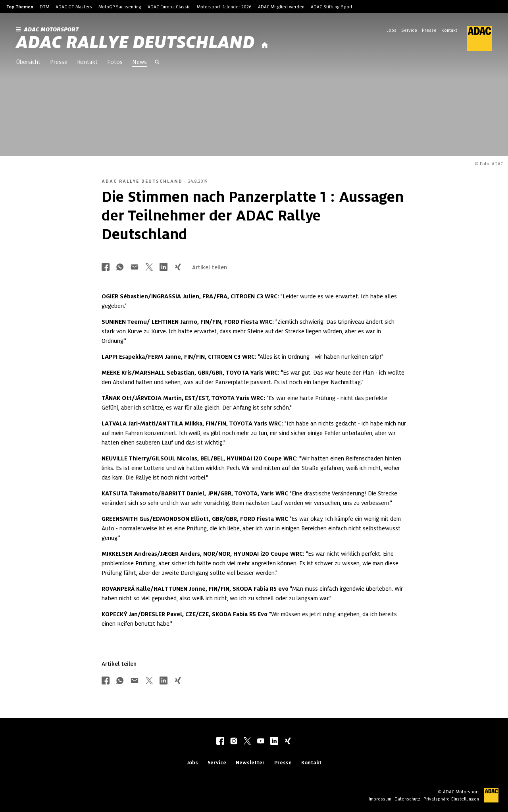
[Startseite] (265, 45)
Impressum (380, 799)
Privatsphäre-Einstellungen (451, 799)
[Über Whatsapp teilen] (120, 268)
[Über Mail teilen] (135, 268)
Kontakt (449, 30)
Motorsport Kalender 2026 (224, 7)
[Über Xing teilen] (178, 268)
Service (409, 30)
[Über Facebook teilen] (106, 268)
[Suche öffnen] (157, 63)
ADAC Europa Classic (169, 7)
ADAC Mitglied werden (281, 7)
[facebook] (220, 742)
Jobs (392, 30)
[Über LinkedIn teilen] (164, 268)
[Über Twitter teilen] (149, 268)
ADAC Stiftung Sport (332, 7)
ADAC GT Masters (74, 7)
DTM (44, 7)
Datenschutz (407, 799)
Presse (429, 30)
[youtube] (261, 742)
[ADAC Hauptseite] (475, 39)
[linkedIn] (274, 742)
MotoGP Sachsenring (120, 7)
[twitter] (247, 742)
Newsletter (250, 763)
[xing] (288, 742)
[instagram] (234, 742)
